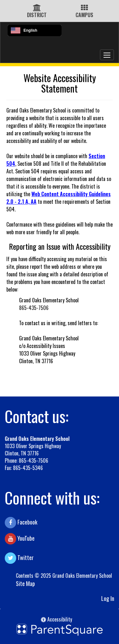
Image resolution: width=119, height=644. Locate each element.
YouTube (20, 539)
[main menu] (107, 55)
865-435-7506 (34, 308)
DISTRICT (37, 15)
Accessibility (56, 619)
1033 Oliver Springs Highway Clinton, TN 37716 (33, 450)
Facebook (21, 523)
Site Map (25, 583)
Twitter (19, 558)
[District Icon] (37, 8)
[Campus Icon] (84, 8)
